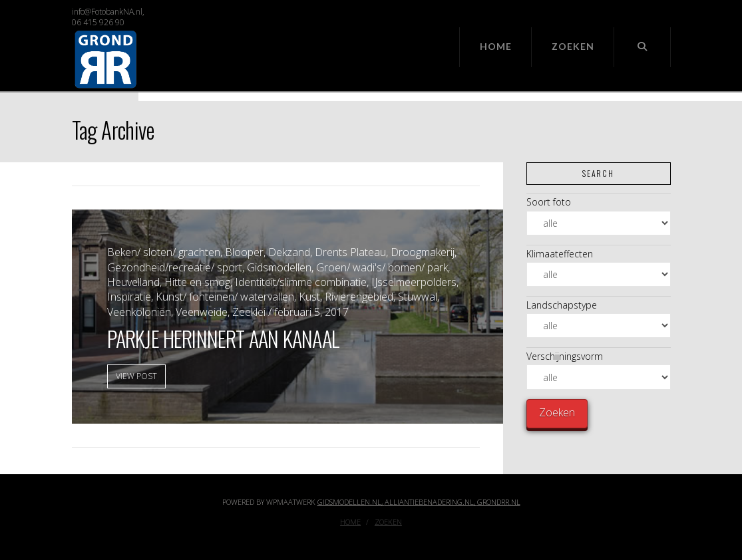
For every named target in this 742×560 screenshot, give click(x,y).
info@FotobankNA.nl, (108, 12)
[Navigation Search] (642, 47)
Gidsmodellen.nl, (351, 502)
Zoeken (388, 522)
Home (350, 522)
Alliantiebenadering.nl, (431, 502)
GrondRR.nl (499, 502)
